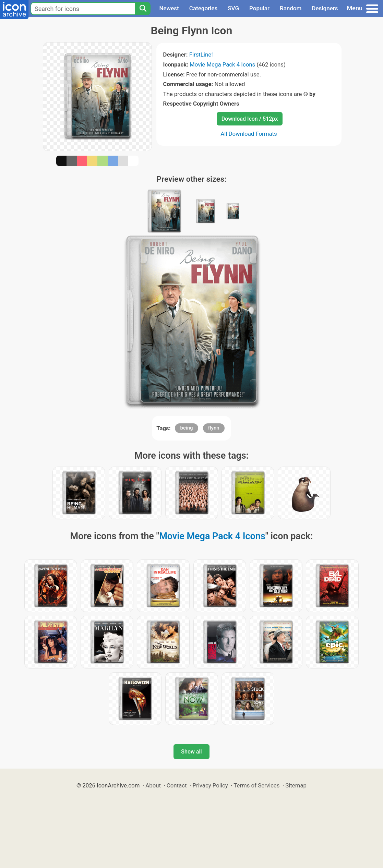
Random (291, 8)
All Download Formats (249, 134)
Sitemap (296, 785)
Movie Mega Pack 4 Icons (222, 64)
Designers (325, 8)
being (186, 428)
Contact (177, 785)
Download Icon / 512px (250, 119)
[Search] (143, 9)
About (153, 785)
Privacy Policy (210, 785)
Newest (169, 8)
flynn (214, 428)
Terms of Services (256, 785)
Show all (191, 752)
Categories (204, 8)
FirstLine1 (202, 55)
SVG (233, 8)
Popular (259, 8)
